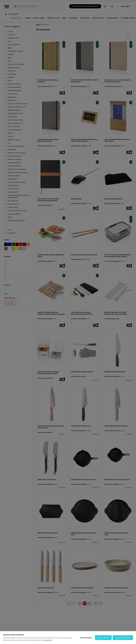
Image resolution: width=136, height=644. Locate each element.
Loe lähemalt (47, 640)
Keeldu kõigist (103, 638)
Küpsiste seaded (86, 638)
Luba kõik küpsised (123, 638)
